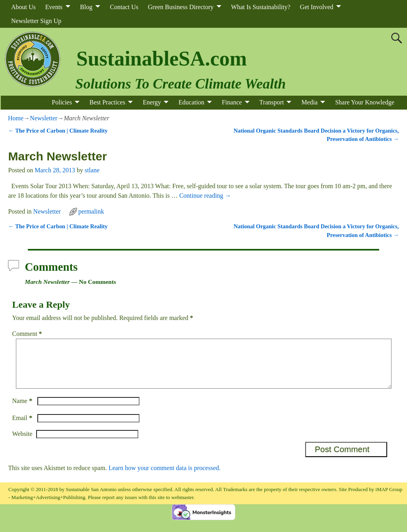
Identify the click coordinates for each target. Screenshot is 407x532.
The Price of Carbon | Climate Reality (58, 131)
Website (22, 443)
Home (16, 118)
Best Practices (107, 102)
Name (23, 410)
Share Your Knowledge (365, 102)
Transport (272, 102)
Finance (232, 102)
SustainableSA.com (162, 59)
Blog (86, 7)
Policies (62, 102)
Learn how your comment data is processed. (165, 477)
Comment (28, 334)
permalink (91, 211)
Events (54, 7)
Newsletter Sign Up (36, 21)
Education (191, 102)
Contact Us (124, 7)
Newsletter (44, 118)
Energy (152, 102)
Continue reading (205, 196)
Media (309, 102)
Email (23, 427)
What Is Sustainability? (261, 7)
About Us (23, 7)
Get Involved (317, 7)
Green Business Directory (181, 7)
